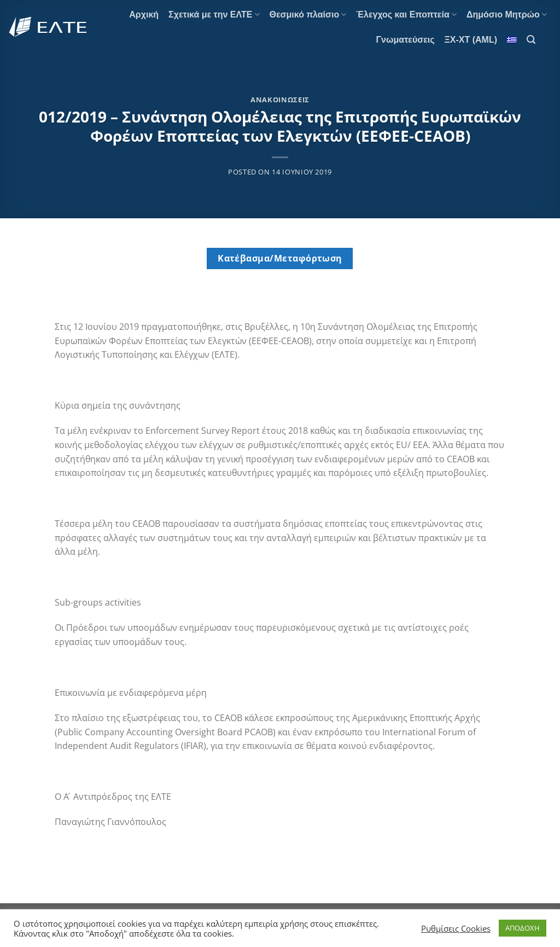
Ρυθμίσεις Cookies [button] (456, 928)
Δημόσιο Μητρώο (507, 14)
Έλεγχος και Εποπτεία (406, 14)
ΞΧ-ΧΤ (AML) (471, 40)
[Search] (531, 40)
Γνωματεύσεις (405, 40)
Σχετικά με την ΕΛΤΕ (214, 14)
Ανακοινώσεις (280, 100)
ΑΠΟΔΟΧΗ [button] (523, 928)
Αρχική (144, 14)
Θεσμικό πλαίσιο (308, 14)
